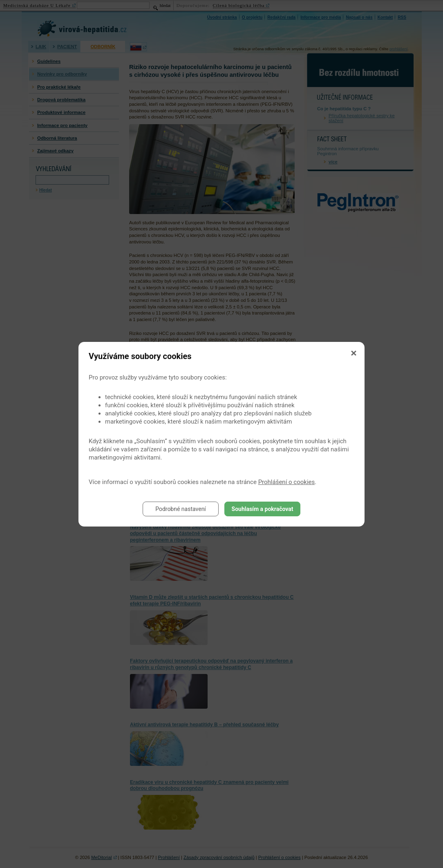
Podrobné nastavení (181, 509)
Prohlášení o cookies (287, 482)
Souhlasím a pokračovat (263, 509)
